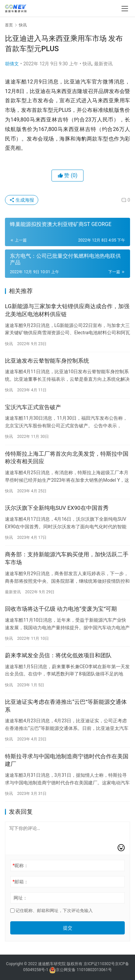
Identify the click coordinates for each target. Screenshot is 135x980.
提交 (68, 928)
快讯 (87, 64)
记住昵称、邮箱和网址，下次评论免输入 (51, 911)
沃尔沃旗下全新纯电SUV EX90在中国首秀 (57, 508)
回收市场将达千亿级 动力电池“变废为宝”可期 (61, 609)
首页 (9, 25)
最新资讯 (103, 64)
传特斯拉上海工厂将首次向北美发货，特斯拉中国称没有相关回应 (67, 458)
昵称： (20, 866)
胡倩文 (12, 64)
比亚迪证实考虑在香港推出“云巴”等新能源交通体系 (66, 706)
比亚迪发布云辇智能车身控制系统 (47, 361)
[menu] (125, 9)
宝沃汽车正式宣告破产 (33, 407)
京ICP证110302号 (99, 964)
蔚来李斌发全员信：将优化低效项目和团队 (58, 655)
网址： (20, 898)
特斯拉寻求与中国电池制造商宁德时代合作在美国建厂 (67, 760)
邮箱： (20, 882)
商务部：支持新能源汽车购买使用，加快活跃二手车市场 (67, 558)
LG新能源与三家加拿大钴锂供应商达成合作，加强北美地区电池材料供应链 (67, 310)
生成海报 (22, 200)
